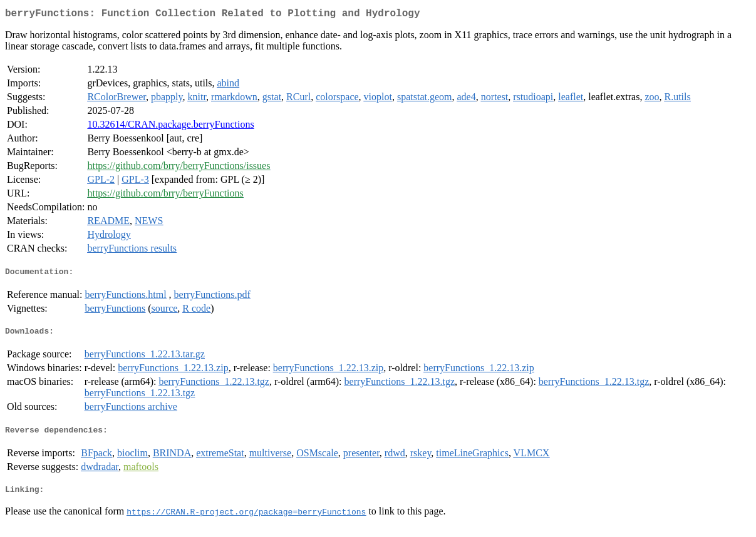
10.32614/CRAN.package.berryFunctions (170, 127)
